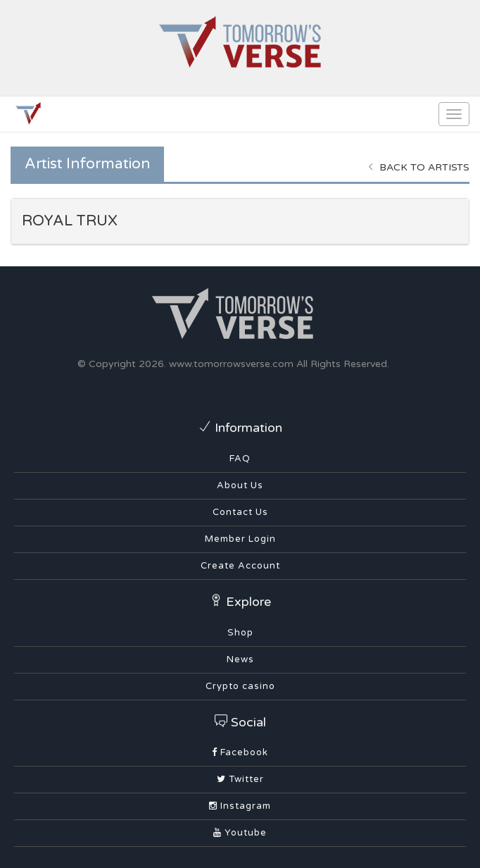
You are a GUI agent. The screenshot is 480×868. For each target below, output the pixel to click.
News (240, 659)
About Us (240, 485)
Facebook (240, 752)
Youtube (240, 833)
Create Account (240, 566)
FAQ (240, 459)
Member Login (240, 539)
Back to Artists (418, 167)
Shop (240, 633)
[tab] (240, 222)
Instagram (240, 806)
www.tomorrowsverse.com (231, 364)
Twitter (240, 779)
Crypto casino (240, 686)
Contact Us (240, 512)
